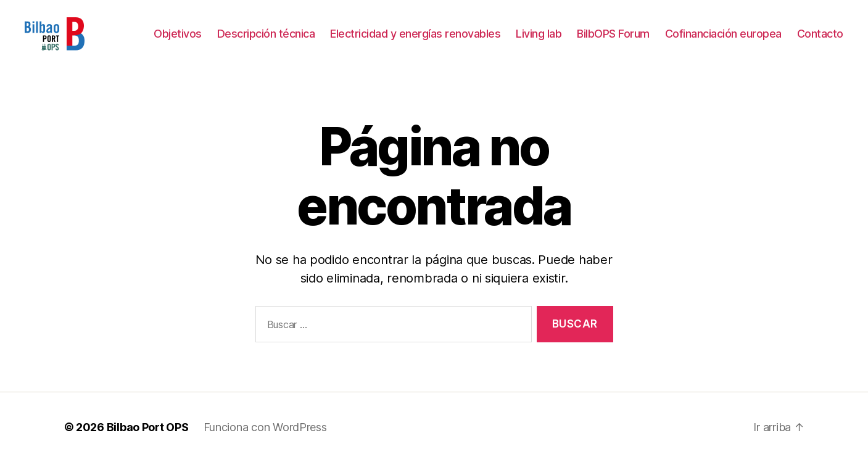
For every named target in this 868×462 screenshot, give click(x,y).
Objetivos (178, 34)
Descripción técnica (266, 34)
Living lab (539, 34)
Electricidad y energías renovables (415, 34)
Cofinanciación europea (723, 34)
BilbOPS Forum (613, 34)
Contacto (820, 34)
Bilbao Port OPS (148, 427)
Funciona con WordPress (265, 427)
